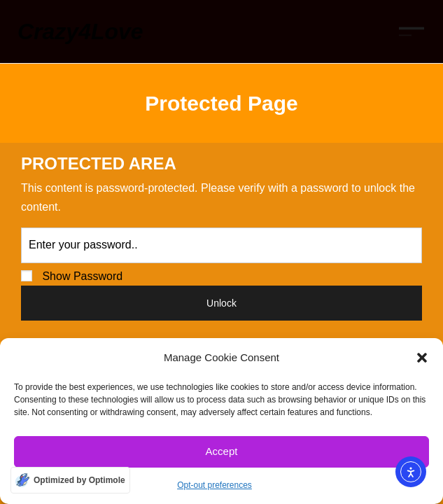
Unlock (221, 303)
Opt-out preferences (215, 485)
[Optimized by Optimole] (70, 480)
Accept (222, 451)
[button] (422, 358)
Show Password (72, 276)
